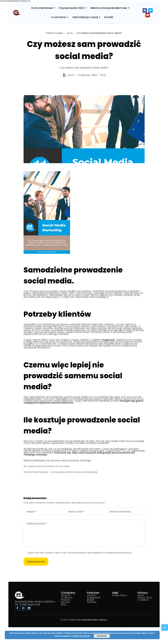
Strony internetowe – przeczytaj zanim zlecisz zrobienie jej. (61, 472)
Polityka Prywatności (81, 636)
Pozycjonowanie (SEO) (71, 8)
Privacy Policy (119, 595)
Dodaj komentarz (37, 523)
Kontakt (109, 17)
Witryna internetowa (120, 512)
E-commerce (59, 17)
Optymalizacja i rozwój (85, 17)
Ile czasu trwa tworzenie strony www (47, 466)
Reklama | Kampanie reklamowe (109, 8)
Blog (103, 75)
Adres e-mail (76, 512)
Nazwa (31, 512)
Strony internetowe (42, 8)
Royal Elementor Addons (94, 620)
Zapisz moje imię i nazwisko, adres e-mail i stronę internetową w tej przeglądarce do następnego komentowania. (80, 553)
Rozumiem (102, 636)
